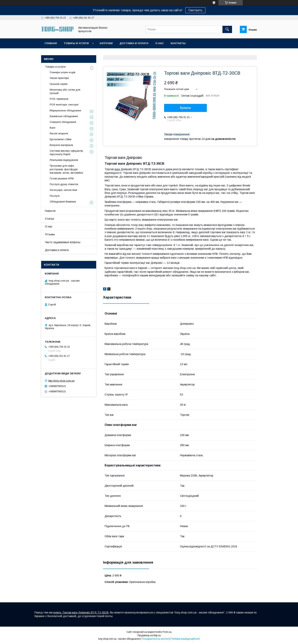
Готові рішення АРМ (62, 178)
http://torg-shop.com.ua (61, 381)
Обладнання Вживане (63, 202)
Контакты (178, 43)
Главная (51, 43)
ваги (117, 169)
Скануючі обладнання (63, 122)
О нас (160, 43)
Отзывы (50, 234)
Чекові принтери (59, 78)
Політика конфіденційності (185, 639)
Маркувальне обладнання (65, 110)
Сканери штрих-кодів (63, 72)
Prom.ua (167, 632)
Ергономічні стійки (61, 139)
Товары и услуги (76, 43)
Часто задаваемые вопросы (63, 242)
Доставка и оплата (134, 43)
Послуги (55, 196)
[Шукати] (227, 29)
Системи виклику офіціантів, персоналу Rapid (67, 153)
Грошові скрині (59, 84)
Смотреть (195, 10)
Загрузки (106, 43)
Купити (186, 108)
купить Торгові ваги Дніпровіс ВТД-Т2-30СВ (81, 612)
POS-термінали (59, 99)
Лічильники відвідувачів (64, 160)
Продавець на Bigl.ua (149, 635)
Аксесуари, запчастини (63, 190)
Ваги (53, 128)
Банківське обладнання (64, 116)
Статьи (49, 219)
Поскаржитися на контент (155, 639)
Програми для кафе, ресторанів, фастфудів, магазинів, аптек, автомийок (66, 169)
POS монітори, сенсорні (64, 105)
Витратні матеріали (61, 145)
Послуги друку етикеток (64, 184)
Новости (50, 211)
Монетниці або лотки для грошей (65, 91)
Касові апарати (59, 133)
